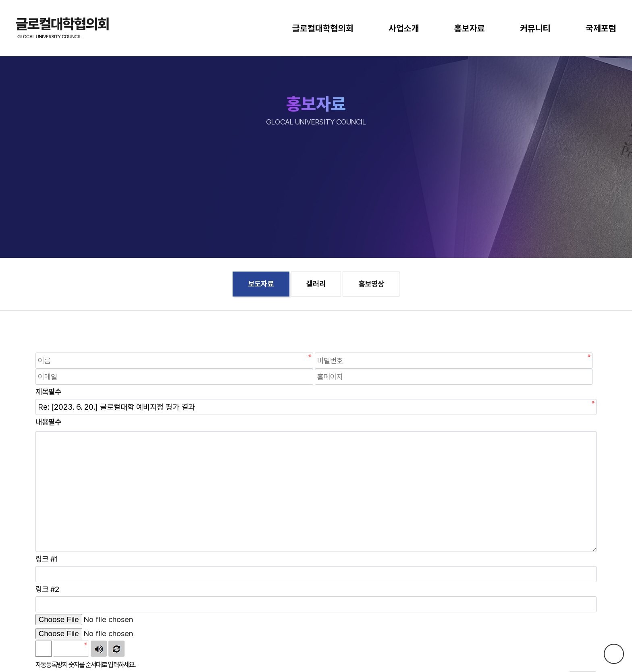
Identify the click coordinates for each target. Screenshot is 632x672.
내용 (48, 422)
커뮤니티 (535, 28)
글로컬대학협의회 (323, 28)
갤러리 (316, 284)
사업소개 (404, 28)
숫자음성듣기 (99, 649)
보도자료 (261, 284)
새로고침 (116, 649)
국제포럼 (601, 28)
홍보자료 (470, 28)
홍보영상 (371, 284)
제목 (48, 392)
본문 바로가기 (0, 0)
